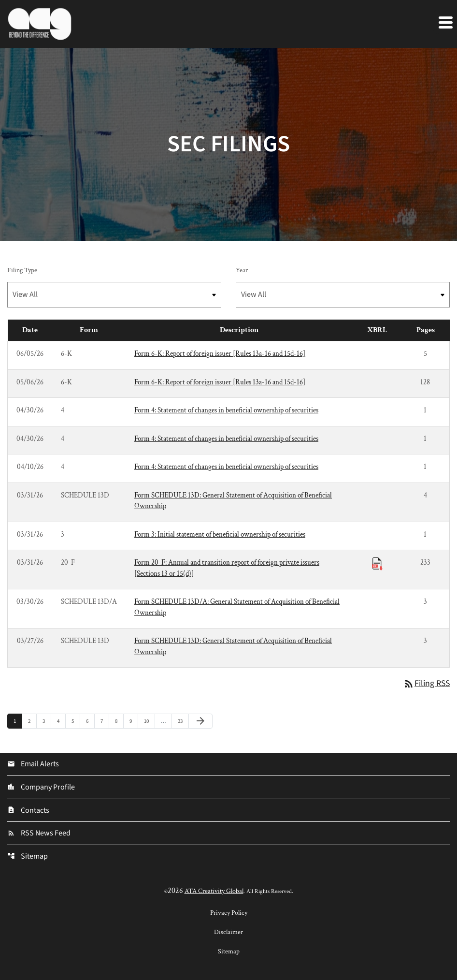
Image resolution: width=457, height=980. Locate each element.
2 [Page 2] (32, 721)
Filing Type (22, 270)
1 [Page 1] (18, 721)
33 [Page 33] (183, 721)
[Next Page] (200, 721)
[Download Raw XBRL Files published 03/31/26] (377, 563)
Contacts (28, 811)
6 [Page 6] (90, 721)
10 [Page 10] (149, 721)
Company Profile (41, 788)
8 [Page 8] (119, 721)
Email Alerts (33, 765)
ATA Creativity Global (214, 892)
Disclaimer (228, 933)
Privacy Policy (229, 914)
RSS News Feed (39, 834)
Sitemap (28, 858)
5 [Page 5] (76, 721)
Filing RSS (426, 684)
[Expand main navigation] (445, 22)
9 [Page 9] (134, 721)
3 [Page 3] (47, 721)
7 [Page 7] (105, 721)
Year (242, 270)
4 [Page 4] (61, 721)
